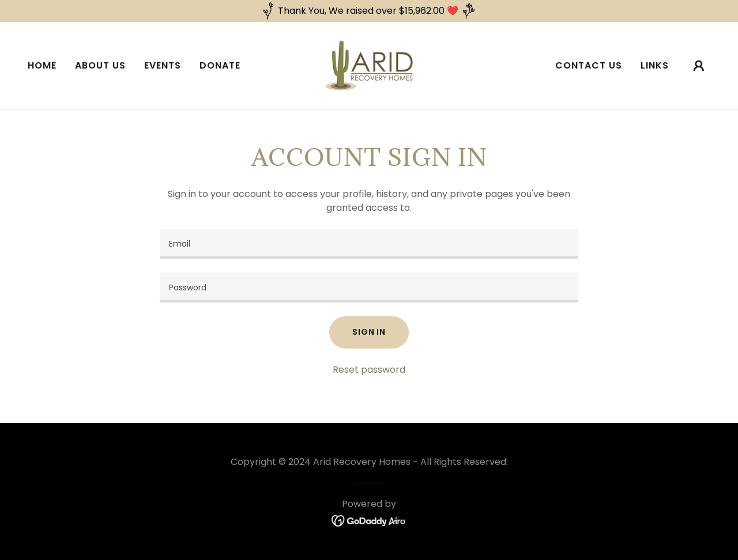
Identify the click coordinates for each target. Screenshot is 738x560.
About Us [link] (100, 65)
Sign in (369, 332)
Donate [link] (220, 65)
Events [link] (163, 65)
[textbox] (369, 244)
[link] (369, 65)
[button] (699, 66)
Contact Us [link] (589, 65)
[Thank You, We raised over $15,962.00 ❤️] (369, 11)
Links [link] (655, 65)
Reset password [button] (369, 370)
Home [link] (42, 65)
